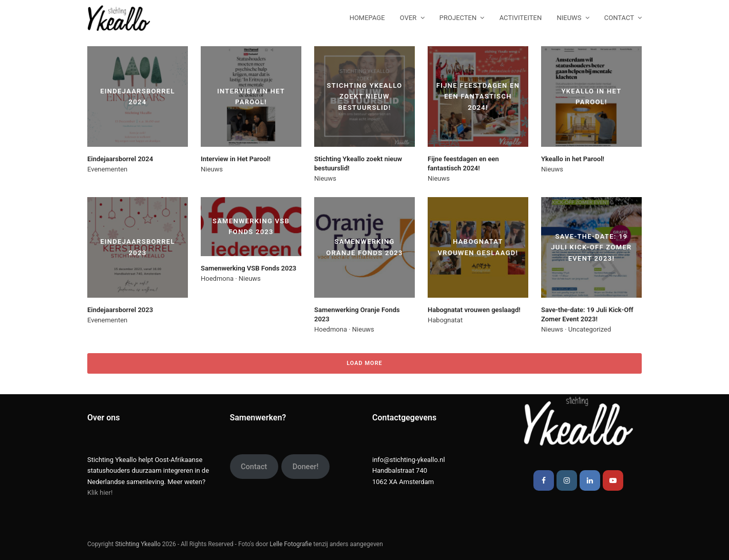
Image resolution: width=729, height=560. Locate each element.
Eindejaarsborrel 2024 (120, 159)
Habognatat (445, 320)
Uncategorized (590, 329)
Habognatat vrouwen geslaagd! (474, 310)
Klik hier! (100, 493)
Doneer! (306, 467)
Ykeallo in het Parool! (573, 159)
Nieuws (212, 169)
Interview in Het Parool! (236, 159)
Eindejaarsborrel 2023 (120, 310)
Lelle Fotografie (291, 544)
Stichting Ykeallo (138, 544)
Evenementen (107, 169)
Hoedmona (217, 278)
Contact (254, 467)
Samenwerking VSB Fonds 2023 (248, 268)
